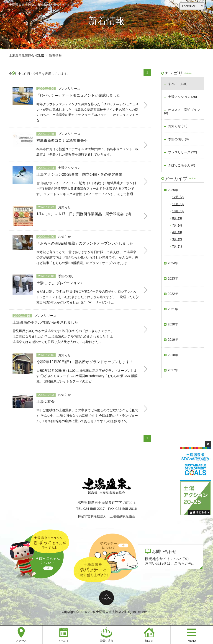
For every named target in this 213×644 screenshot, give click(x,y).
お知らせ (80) (178, 126)
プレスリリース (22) (183, 152)
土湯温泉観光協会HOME (26, 55)
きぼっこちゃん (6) (182, 165)
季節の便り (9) (178, 139)
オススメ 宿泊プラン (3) (182, 111)
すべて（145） (179, 84)
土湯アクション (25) (183, 97)
